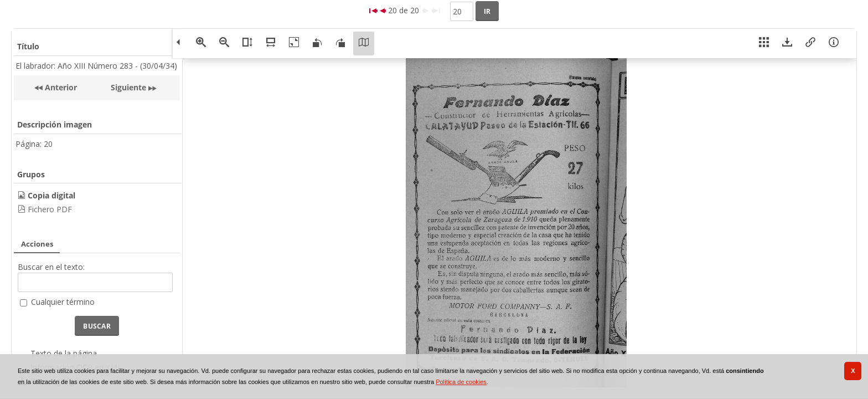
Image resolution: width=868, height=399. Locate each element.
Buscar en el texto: (51, 267)
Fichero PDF (50, 209)
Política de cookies (461, 382)
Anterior (60, 87)
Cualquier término (63, 302)
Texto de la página (64, 353)
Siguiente (128, 87)
